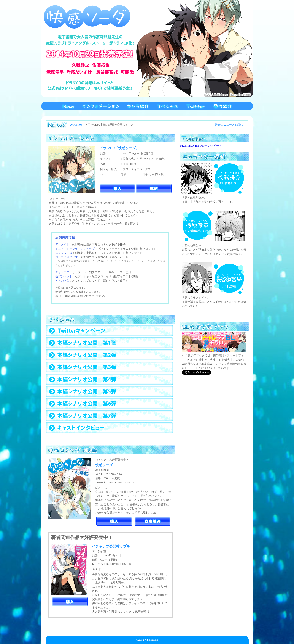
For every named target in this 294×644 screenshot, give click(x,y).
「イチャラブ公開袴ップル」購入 (70, 602)
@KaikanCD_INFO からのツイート (201, 146)
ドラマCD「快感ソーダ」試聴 (154, 188)
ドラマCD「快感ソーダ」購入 (117, 188)
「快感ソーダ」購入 (114, 521)
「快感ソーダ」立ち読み (153, 521)
